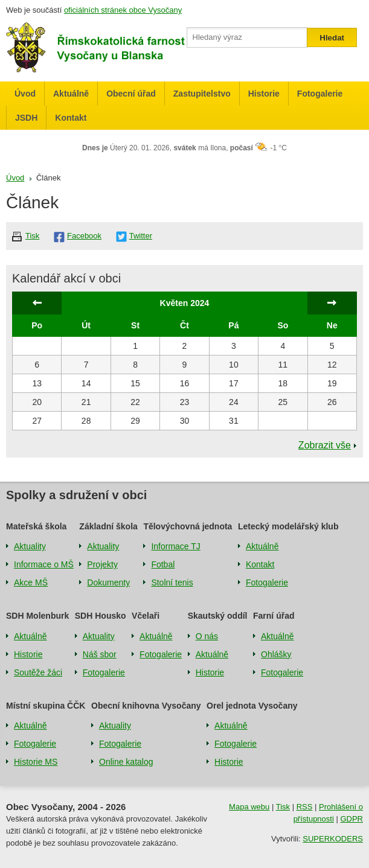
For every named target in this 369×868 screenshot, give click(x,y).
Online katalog (126, 762)
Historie (264, 94)
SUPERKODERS (333, 839)
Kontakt (71, 118)
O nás (207, 636)
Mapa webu (249, 807)
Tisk (32, 236)
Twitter (141, 236)
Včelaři (146, 616)
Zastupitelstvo (202, 94)
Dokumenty (108, 582)
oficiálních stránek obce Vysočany (123, 10)
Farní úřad (274, 616)
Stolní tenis (172, 582)
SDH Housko (101, 616)
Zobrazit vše (325, 445)
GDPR (351, 819)
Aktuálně (71, 94)
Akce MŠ (31, 582)
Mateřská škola (36, 526)
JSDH (26, 118)
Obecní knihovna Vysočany (146, 706)
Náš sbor (100, 654)
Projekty (102, 564)
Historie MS (36, 762)
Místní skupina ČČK (46, 706)
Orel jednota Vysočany (252, 706)
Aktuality (30, 546)
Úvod (25, 94)
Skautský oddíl (218, 616)
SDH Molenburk (37, 616)
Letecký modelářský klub (288, 526)
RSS (305, 807)
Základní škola (108, 526)
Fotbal (163, 564)
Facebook (84, 236)
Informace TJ (175, 546)
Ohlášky (276, 654)
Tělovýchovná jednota (188, 526)
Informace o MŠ (44, 564)
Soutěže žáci (38, 672)
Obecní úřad (131, 94)
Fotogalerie (320, 94)
